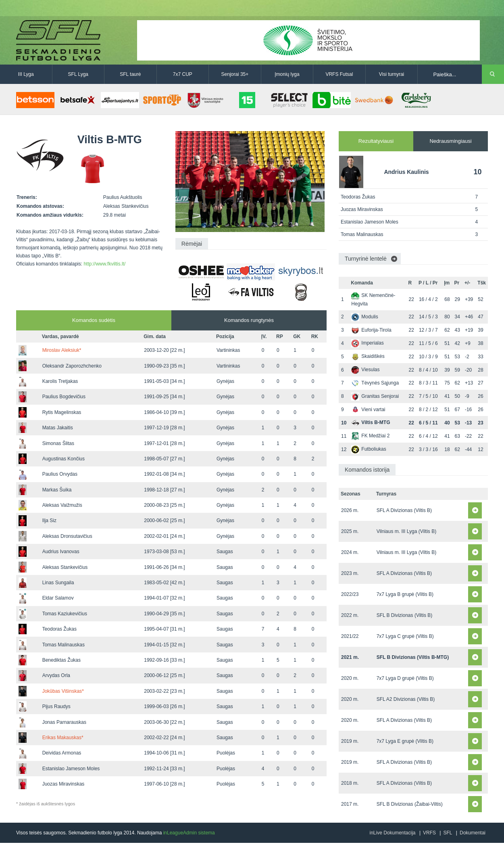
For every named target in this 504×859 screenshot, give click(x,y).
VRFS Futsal (339, 74)
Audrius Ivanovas (61, 552)
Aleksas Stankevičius (65, 567)
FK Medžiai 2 (370, 436)
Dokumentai (473, 833)
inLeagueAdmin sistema (189, 833)
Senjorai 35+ (235, 74)
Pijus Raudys (56, 706)
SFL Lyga (78, 74)
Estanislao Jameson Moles (71, 769)
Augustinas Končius (64, 459)
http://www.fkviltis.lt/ (104, 264)
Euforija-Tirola (371, 330)
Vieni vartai (368, 410)
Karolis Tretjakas (60, 381)
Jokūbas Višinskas (63, 691)
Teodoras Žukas (59, 629)
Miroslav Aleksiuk (62, 350)
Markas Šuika (57, 490)
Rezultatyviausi (376, 141)
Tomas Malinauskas (64, 645)
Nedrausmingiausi (450, 141)
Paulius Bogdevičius (64, 397)
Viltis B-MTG (371, 422)
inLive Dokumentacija (392, 833)
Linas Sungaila (58, 583)
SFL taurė (130, 74)
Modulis (364, 317)
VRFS (429, 833)
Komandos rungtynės (249, 320)
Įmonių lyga (287, 74)
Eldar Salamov (58, 598)
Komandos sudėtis (94, 320)
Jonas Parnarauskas (64, 722)
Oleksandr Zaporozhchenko (72, 366)
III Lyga (26, 74)
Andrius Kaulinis (406, 172)
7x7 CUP (183, 74)
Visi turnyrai (392, 74)
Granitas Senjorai (375, 396)
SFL (448, 833)
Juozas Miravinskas (64, 784)
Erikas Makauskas (63, 738)
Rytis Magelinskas (62, 412)
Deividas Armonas (62, 753)
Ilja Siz (49, 520)
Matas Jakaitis (58, 428)
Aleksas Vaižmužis (62, 505)
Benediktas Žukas (61, 660)
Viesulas (365, 370)
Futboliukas (369, 449)
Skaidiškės (368, 356)
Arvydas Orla (56, 675)
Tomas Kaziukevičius (65, 614)
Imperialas (367, 343)
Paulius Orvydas (60, 474)
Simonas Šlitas (58, 443)
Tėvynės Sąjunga (375, 383)
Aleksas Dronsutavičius (67, 536)
